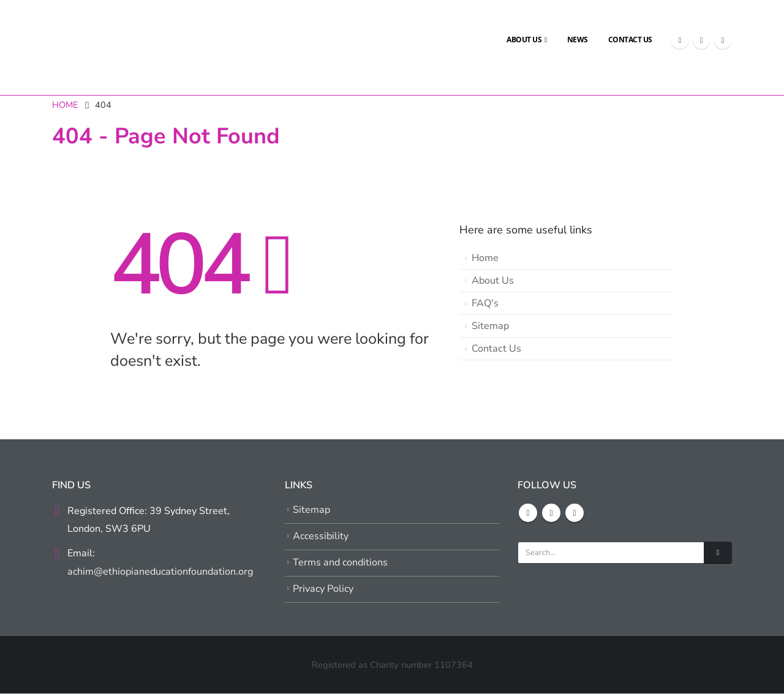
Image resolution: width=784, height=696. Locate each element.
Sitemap (490, 326)
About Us (524, 40)
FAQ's (485, 303)
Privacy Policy (324, 591)
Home (485, 258)
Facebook (528, 513)
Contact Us (630, 40)
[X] (701, 40)
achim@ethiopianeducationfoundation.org (161, 573)
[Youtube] (723, 40)
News (578, 40)
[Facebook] (680, 40)
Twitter (551, 513)
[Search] (718, 553)
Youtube (575, 513)
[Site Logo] (83, 40)
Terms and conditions (341, 564)
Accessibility (321, 537)
